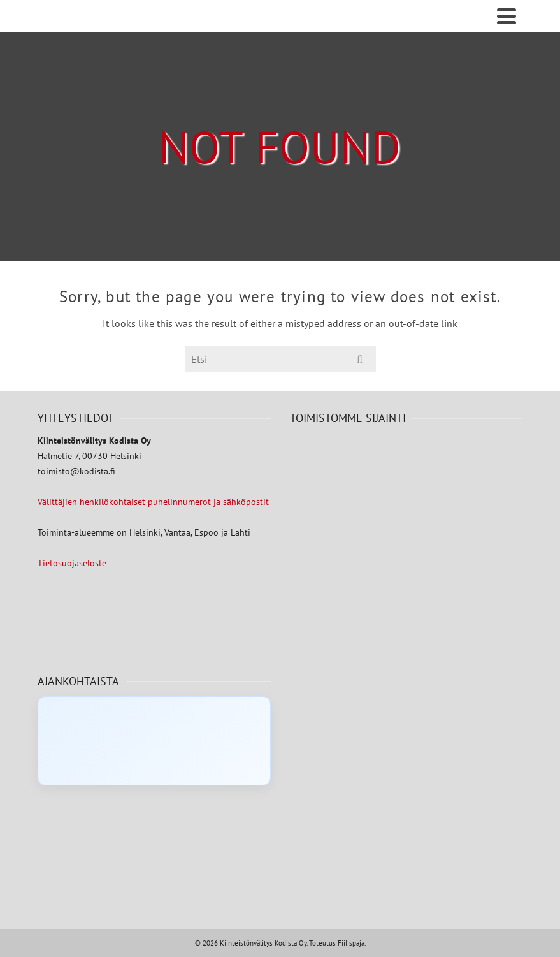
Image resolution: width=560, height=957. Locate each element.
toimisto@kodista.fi (76, 471)
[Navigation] (506, 16)
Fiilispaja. (352, 943)
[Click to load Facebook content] (154, 741)
